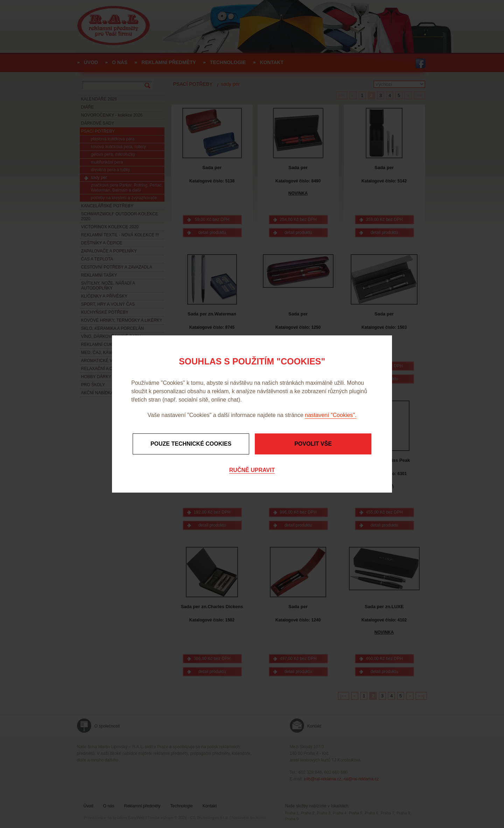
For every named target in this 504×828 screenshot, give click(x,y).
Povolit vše (313, 444)
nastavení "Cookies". (331, 415)
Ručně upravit (252, 470)
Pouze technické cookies (191, 444)
